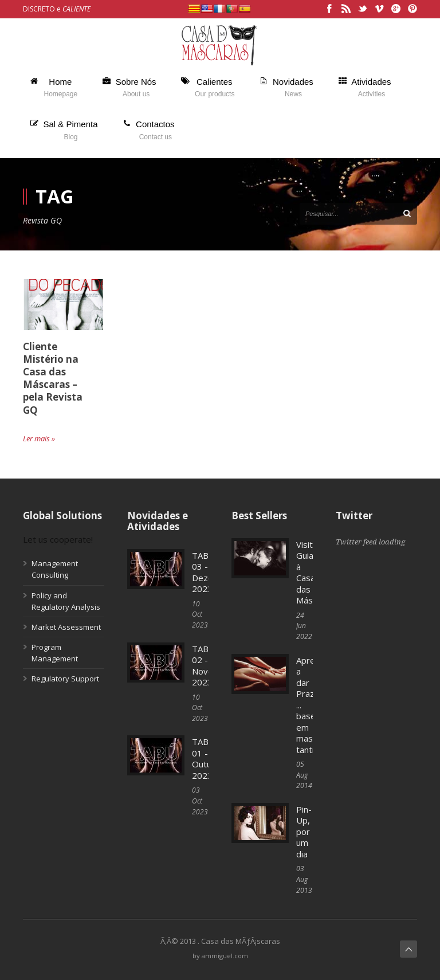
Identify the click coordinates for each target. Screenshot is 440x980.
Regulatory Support (65, 679)
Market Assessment (66, 627)
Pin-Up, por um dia (304, 832)
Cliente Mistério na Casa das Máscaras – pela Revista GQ (53, 378)
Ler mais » (39, 438)
